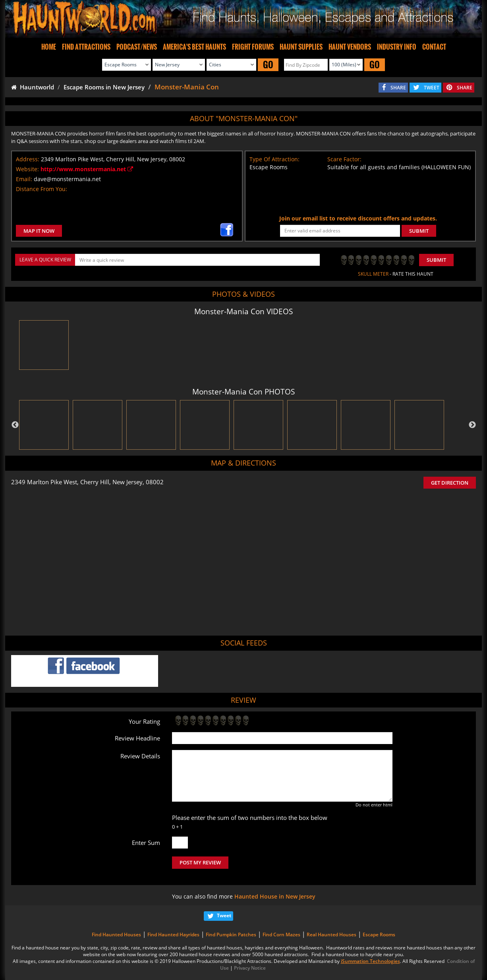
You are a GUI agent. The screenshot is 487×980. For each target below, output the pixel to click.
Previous (15, 425)
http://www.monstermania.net (87, 169)
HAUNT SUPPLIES (301, 47)
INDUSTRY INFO (397, 47)
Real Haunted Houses (331, 935)
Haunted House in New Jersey (275, 896)
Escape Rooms (379, 935)
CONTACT (434, 47)
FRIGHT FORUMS (253, 47)
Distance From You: (42, 189)
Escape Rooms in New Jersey (104, 87)
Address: (28, 159)
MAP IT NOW (39, 231)
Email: (24, 179)
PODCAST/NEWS (137, 47)
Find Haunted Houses (116, 935)
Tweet (224, 915)
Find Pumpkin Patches (231, 935)
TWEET (432, 88)
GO (268, 65)
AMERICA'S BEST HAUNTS (194, 47)
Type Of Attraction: (274, 159)
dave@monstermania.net (67, 179)
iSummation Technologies (370, 961)
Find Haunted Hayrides (173, 935)
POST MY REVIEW (200, 862)
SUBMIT (419, 231)
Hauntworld (33, 87)
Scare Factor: (344, 159)
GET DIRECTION (450, 483)
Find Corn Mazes (281, 935)
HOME (49, 47)
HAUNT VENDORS (350, 47)
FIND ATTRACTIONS (86, 47)
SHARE (398, 88)
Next (472, 425)
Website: (27, 169)
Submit (436, 260)
